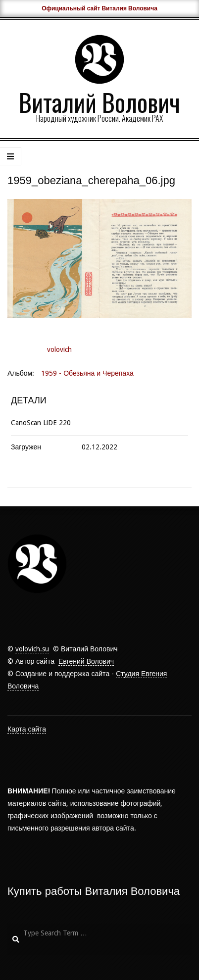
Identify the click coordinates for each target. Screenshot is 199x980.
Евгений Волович (86, 661)
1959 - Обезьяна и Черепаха (87, 373)
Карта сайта (27, 729)
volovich (59, 349)
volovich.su (32, 649)
